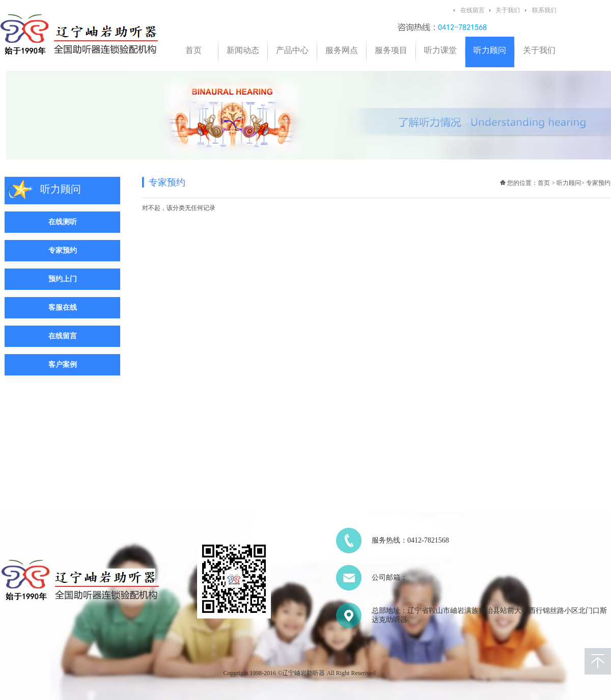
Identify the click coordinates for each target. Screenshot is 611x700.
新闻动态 (243, 50)
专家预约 (63, 250)
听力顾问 (490, 50)
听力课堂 (440, 50)
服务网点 (342, 50)
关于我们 (508, 10)
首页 (193, 50)
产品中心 (292, 50)
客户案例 (63, 365)
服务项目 (391, 50)
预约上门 (63, 279)
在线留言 (473, 10)
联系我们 (544, 10)
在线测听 (63, 222)
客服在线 (63, 307)
